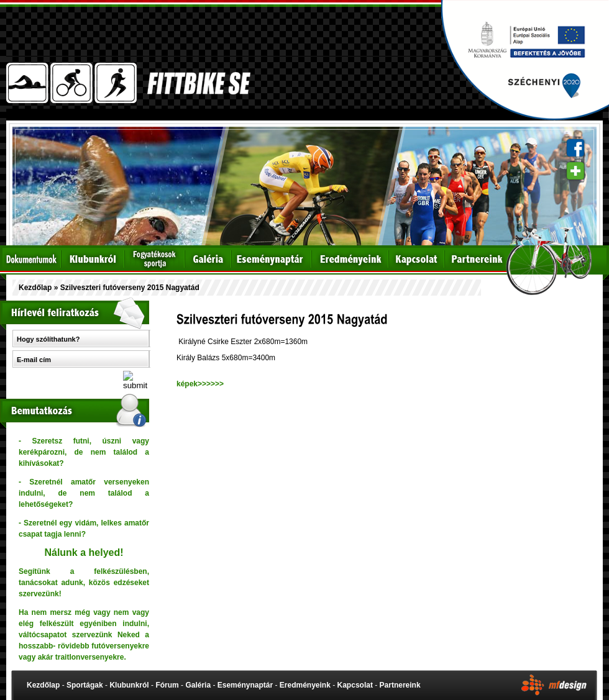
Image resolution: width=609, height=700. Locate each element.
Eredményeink (305, 685)
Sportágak (85, 685)
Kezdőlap (35, 288)
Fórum (167, 685)
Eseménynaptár (245, 685)
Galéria (198, 685)
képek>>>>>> (200, 384)
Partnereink (400, 685)
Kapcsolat (355, 685)
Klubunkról (129, 685)
